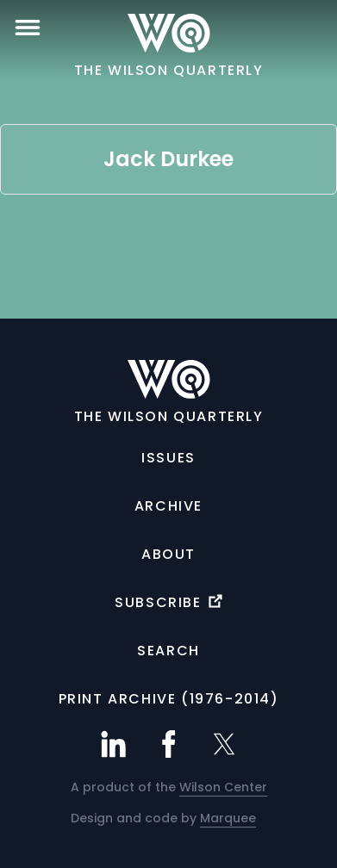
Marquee (228, 818)
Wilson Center (223, 787)
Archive (168, 506)
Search (168, 651)
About (168, 554)
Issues (168, 458)
